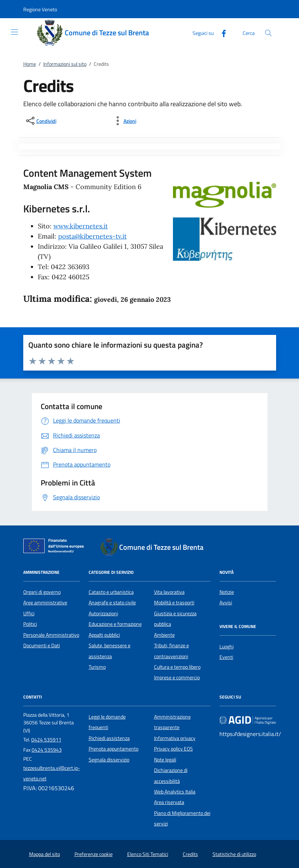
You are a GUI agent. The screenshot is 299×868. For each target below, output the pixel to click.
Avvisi (226, 603)
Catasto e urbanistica (111, 592)
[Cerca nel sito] (268, 33)
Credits (190, 854)
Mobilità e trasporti (174, 603)
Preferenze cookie (94, 854)
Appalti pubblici (104, 635)
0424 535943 (47, 750)
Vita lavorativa (169, 592)
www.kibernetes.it (81, 226)
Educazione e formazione (115, 624)
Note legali (165, 760)
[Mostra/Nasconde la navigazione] (15, 32)
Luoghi (227, 647)
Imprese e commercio (177, 677)
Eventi (226, 657)
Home (30, 64)
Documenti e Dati (42, 645)
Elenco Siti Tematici (148, 854)
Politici (30, 624)
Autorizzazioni (103, 613)
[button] (40, 9)
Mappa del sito (45, 854)
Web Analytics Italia (175, 792)
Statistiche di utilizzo (234, 854)
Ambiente (164, 635)
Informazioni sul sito (65, 64)
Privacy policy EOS (173, 749)
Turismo (97, 667)
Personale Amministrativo (51, 635)
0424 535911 (46, 740)
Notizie (227, 592)
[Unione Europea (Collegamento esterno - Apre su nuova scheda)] (56, 547)
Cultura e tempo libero (177, 667)
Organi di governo (42, 592)
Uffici (29, 613)
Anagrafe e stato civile (112, 603)
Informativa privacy (175, 738)
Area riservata (169, 802)
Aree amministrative (45, 603)
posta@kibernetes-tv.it (92, 236)
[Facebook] (221, 33)
